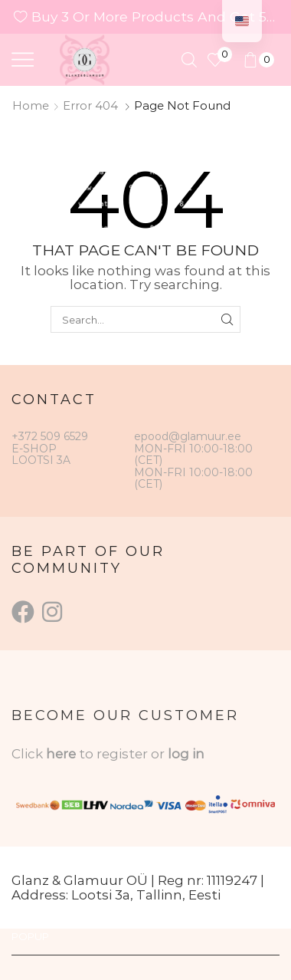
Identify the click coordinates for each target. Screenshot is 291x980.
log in (186, 754)
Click (29, 754)
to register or (123, 754)
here (61, 754)
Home (31, 105)
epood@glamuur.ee (188, 436)
